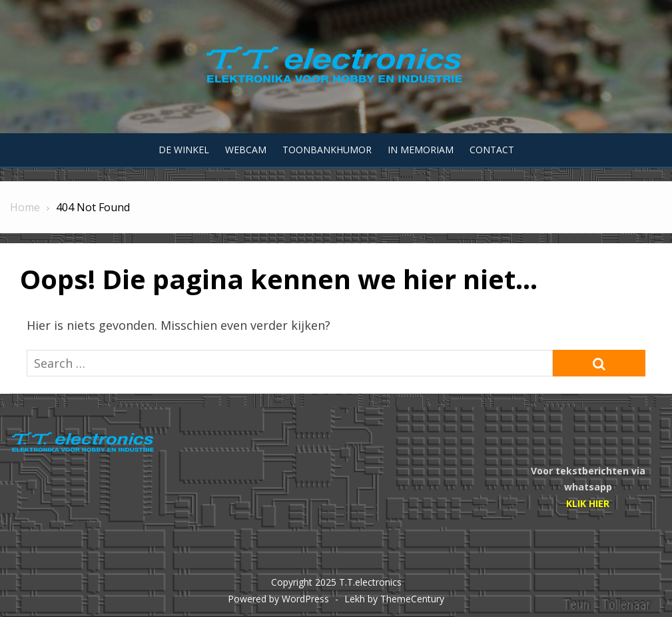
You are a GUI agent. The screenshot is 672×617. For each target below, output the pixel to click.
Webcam (246, 150)
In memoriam (421, 150)
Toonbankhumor (327, 150)
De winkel (184, 150)
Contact (492, 150)
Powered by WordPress (278, 599)
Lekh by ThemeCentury (394, 599)
